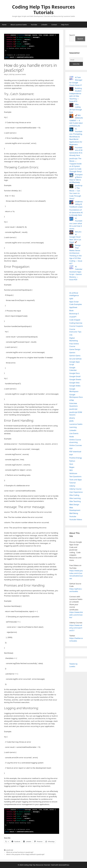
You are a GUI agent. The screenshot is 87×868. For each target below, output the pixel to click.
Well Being (74, 513)
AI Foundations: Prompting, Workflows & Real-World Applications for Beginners (76, 137)
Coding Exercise (76, 323)
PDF (71, 448)
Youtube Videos (76, 519)
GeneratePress (64, 865)
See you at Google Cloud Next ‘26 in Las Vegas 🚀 (75, 237)
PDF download (75, 452)
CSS (71, 335)
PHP (71, 455)
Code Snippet (75, 320)
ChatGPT (73, 317)
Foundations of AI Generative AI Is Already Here (76, 212)
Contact (54, 25)
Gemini (72, 353)
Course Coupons (76, 326)
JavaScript (10, 850)
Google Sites (74, 383)
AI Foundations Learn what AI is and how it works (76, 223)
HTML (72, 400)
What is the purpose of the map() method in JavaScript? (25, 854)
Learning (73, 427)
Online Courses (76, 445)
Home (4, 25)
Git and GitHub (75, 359)
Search (72, 35)
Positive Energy (76, 458)
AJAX (71, 299)
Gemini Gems (75, 356)
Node (72, 437)
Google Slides (75, 386)
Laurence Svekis (76, 424)
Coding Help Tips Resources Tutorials (44, 10)
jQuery (72, 418)
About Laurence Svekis (19, 25)
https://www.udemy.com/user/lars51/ (76, 628)
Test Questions (75, 476)
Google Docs (75, 373)
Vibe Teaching (75, 501)
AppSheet (73, 307)
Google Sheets (75, 379)
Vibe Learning (75, 498)
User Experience (76, 492)
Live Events (74, 433)
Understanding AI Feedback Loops (76, 204)
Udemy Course (75, 489)
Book (71, 310)
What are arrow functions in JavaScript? (20, 852)
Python (72, 461)
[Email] (76, 60)
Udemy (72, 486)
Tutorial (72, 483)
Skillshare (73, 473)
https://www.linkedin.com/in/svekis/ (76, 615)
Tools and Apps (76, 480)
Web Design (74, 504)
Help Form (65, 25)
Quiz (71, 464)
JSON (71, 421)
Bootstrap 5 (74, 314)
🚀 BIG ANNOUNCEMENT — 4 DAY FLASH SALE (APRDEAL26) (76, 120)
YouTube (34, 25)
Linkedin (44, 25)
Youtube (73, 516)
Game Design (75, 349)
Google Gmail (75, 376)
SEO (71, 470)
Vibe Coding (74, 495)
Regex (72, 467)
